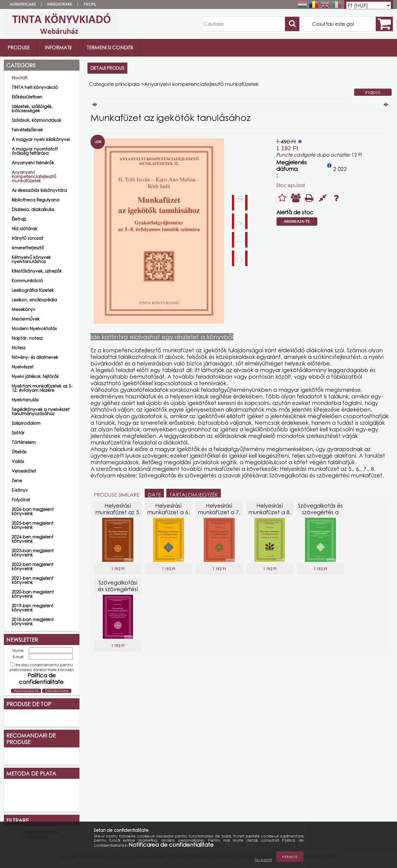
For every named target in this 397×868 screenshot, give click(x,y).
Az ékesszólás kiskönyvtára (39, 190)
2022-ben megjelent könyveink (33, 566)
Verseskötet (24, 471)
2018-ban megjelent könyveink (33, 622)
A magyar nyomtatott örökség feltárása (35, 151)
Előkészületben (27, 97)
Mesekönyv (24, 309)
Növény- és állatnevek (35, 357)
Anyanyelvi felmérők (33, 163)
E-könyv (20, 490)
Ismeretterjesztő (28, 248)
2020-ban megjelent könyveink (33, 594)
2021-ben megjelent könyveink (33, 580)
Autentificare (23, 4)
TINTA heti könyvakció (35, 87)
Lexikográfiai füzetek (33, 290)
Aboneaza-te (297, 221)
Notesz (19, 348)
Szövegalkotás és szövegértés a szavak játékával (320, 512)
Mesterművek (26, 319)
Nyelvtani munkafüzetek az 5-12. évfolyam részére (42, 388)
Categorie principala (114, 84)
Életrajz (19, 219)
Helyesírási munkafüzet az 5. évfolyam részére (118, 512)
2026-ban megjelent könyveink (33, 511)
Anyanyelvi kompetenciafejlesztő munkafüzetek (34, 176)
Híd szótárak (24, 229)
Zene (17, 481)
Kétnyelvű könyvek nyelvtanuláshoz (31, 259)
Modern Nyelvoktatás (34, 328)
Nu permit (263, 860)
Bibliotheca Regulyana (36, 200)
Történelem (24, 442)
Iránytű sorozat (27, 238)
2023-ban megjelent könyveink (33, 553)
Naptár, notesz (27, 338)
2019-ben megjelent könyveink (33, 608)
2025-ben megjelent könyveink (33, 525)
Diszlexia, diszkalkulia (33, 209)
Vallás (18, 461)
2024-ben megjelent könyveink (33, 539)
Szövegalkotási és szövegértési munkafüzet (118, 589)
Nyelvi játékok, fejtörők (35, 376)
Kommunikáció (27, 281)
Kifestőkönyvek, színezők (37, 271)
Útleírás (19, 452)
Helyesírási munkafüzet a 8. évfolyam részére (270, 512)
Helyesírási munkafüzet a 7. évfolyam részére (219, 512)
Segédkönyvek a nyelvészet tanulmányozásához (41, 411)
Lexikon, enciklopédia (34, 300)
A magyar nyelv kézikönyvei (41, 139)
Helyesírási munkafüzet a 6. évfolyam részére (169, 512)
